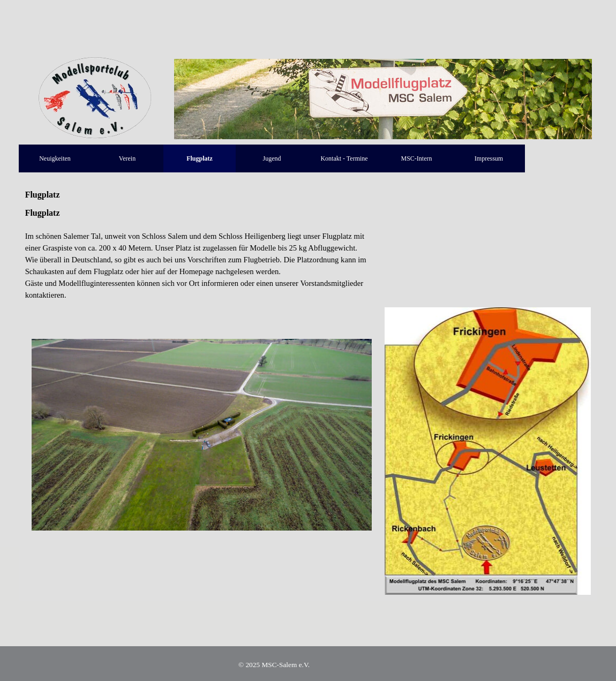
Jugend (272, 158)
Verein (127, 158)
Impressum (489, 158)
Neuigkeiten (55, 158)
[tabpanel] (202, 254)
